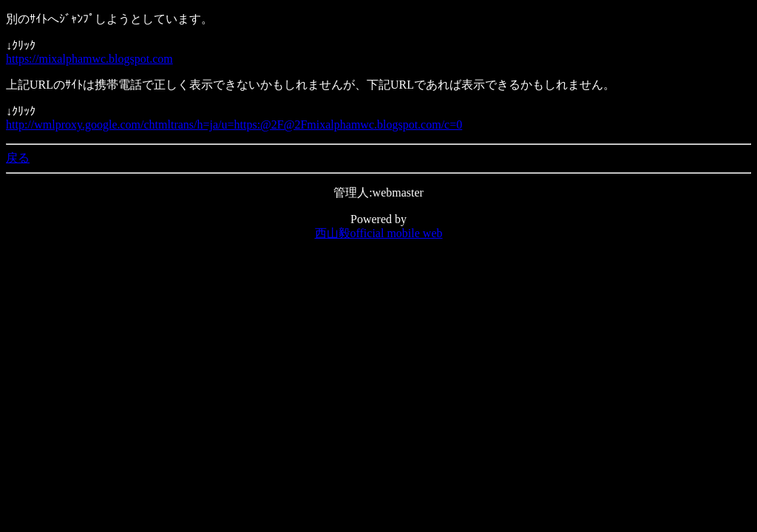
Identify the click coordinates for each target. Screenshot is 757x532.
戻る (18, 158)
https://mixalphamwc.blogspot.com (89, 59)
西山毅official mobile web (379, 233)
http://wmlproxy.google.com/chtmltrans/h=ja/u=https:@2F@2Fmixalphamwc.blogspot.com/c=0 (234, 125)
